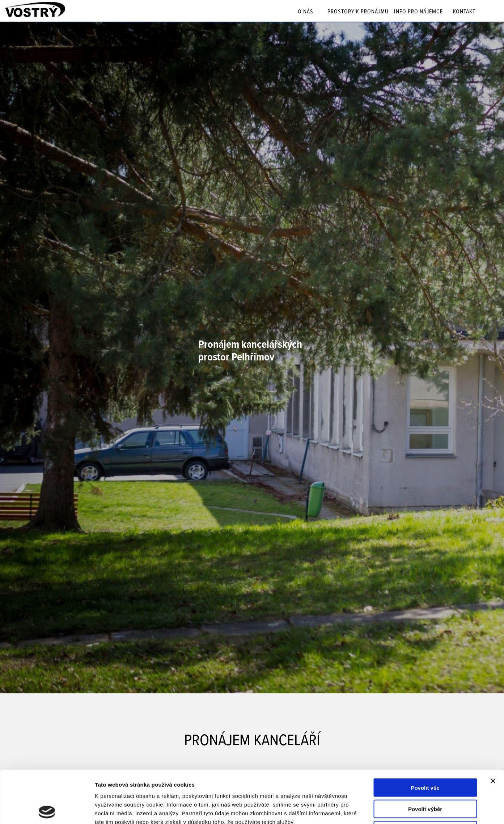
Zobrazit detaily (382, 810)
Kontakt (464, 12)
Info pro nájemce (418, 12)
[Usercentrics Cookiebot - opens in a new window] (47, 810)
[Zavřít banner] (493, 728)
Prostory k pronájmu (358, 12)
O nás (306, 12)
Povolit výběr (425, 757)
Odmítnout (425, 778)
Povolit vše (425, 735)
